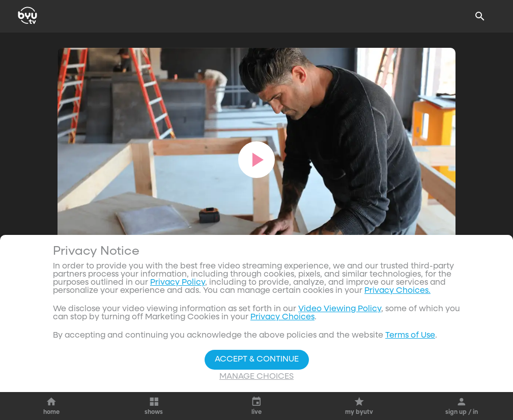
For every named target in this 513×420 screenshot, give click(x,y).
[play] (256, 160)
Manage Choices (256, 377)
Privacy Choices (282, 317)
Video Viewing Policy (340, 309)
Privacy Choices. (397, 291)
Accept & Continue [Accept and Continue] (257, 359)
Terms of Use (410, 336)
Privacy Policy (178, 283)
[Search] (480, 16)
